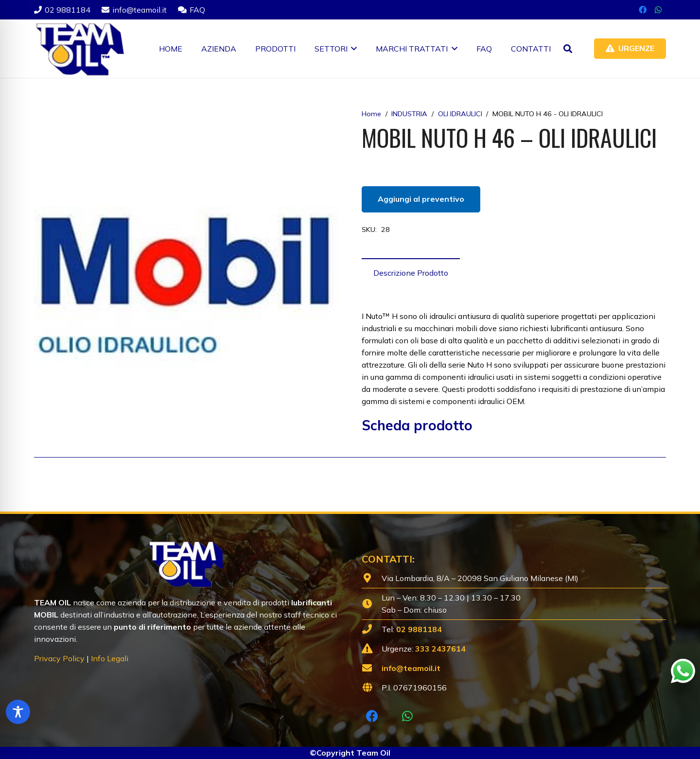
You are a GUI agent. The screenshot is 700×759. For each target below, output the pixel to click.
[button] (352, 49)
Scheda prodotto (417, 425)
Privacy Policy (59, 658)
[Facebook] (643, 10)
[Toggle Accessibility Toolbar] (18, 712)
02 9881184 (419, 629)
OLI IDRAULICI (460, 114)
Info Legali (110, 658)
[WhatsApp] (658, 10)
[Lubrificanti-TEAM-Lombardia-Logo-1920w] (79, 49)
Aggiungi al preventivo (421, 199)
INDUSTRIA (409, 114)
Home (371, 114)
